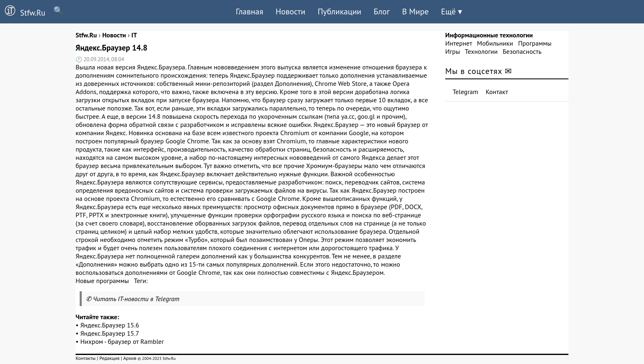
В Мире (415, 12)
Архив (130, 358)
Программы (535, 43)
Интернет (459, 43)
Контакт (497, 92)
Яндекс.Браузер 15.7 (110, 333)
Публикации (339, 12)
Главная (250, 12)
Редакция (109, 358)
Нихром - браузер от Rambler (122, 341)
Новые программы (102, 281)
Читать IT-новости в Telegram (136, 299)
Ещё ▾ (452, 12)
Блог (382, 12)
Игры (453, 51)
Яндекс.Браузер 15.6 (110, 325)
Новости (290, 12)
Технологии (481, 51)
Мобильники (495, 43)
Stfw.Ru (23, 12)
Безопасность (522, 51)
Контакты (86, 358)
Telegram (466, 92)
